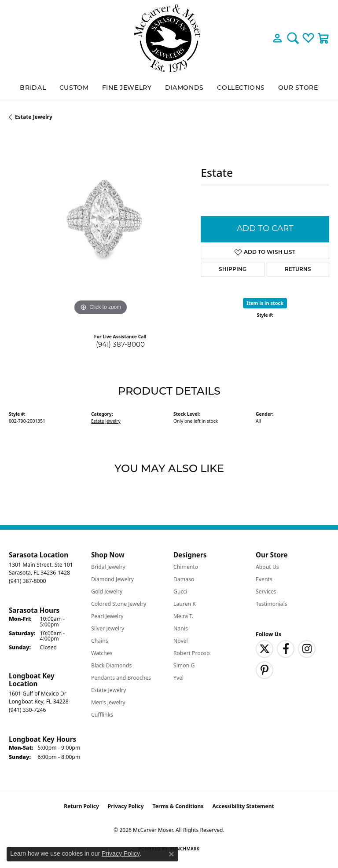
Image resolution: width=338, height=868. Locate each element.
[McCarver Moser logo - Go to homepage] (169, 38)
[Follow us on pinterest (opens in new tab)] (265, 670)
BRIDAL (33, 88)
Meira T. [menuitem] (183, 616)
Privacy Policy (126, 806)
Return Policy (81, 806)
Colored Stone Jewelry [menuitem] (119, 604)
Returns (298, 270)
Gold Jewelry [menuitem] (107, 591)
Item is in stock (265, 303)
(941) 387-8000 (120, 345)
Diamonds (184, 88)
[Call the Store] (27, 581)
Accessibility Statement (243, 806)
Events (264, 579)
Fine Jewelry (127, 88)
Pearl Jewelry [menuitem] (107, 616)
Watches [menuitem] (102, 653)
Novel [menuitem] (181, 641)
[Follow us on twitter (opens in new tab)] (265, 649)
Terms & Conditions (178, 806)
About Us (267, 567)
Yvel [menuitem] (178, 678)
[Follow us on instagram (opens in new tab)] (307, 649)
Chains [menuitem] (100, 641)
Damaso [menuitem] (184, 579)
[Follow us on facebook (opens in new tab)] (286, 649)
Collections (241, 88)
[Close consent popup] (171, 854)
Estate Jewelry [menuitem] (108, 690)
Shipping (233, 270)
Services (266, 591)
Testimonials (272, 604)
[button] (277, 38)
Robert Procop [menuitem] (192, 653)
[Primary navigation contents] (169, 88)
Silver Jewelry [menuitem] (108, 628)
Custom (74, 88)
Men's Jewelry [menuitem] (108, 702)
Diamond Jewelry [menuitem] (112, 579)
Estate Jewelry (34, 117)
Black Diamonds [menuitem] (111, 665)
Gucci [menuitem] (180, 591)
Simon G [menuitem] (184, 665)
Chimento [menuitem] (186, 567)
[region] (100, 226)
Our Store (298, 88)
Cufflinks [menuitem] (102, 715)
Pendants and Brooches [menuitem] (121, 678)
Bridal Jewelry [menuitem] (108, 567)
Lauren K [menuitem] (185, 604)
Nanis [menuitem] (181, 628)
